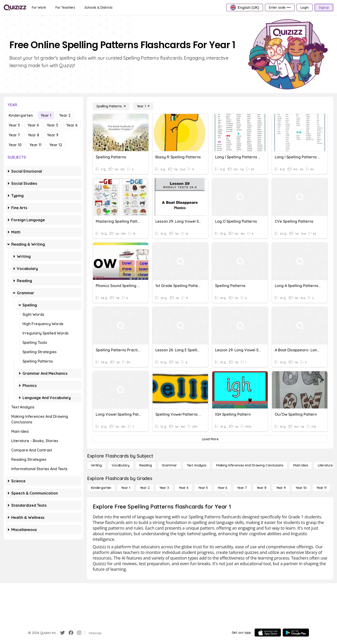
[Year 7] (242, 488)
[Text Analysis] (197, 465)
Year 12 (56, 145)
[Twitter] (62, 633)
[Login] (305, 7)
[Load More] (210, 439)
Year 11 (35, 145)
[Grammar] (169, 465)
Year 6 (72, 125)
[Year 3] (164, 488)
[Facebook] (71, 633)
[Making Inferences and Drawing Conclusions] (250, 465)
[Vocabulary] (121, 465)
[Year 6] (222, 488)
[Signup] (324, 7)
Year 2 (65, 115)
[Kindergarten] (101, 488)
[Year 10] (301, 488)
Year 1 (46, 115)
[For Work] (39, 7)
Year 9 (53, 135)
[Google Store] (296, 633)
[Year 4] (184, 488)
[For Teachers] (65, 7)
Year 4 (33, 125)
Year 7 (14, 135)
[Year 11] (321, 488)
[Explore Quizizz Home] (15, 7)
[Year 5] (203, 488)
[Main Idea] (301, 465)
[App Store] (268, 633)
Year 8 (33, 135)
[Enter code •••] (280, 7)
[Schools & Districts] (98, 7)
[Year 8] (262, 488)
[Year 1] (143, 106)
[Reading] (146, 465)
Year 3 (14, 125)
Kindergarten (21, 115)
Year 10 (15, 145)
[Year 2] (145, 488)
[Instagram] (79, 633)
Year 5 (53, 125)
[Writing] (96, 465)
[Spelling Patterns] (111, 106)
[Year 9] (281, 488)
